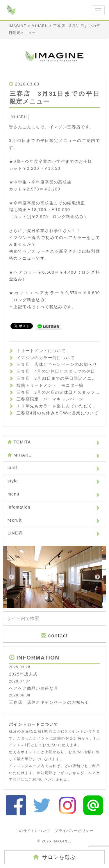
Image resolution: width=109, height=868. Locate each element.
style (54, 481)
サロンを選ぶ (54, 857)
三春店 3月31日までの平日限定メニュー (59, 378)
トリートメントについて (41, 351)
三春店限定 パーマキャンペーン (50, 399)
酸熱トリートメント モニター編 (50, 385)
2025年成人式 (23, 674)
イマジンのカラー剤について (46, 358)
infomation (54, 507)
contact (54, 636)
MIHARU (19, 117)
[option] (54, 577)
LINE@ (54, 533)
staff (54, 468)
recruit (54, 520)
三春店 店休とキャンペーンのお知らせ (57, 364)
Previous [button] (12, 577)
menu (54, 494)
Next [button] (97, 577)
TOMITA (54, 442)
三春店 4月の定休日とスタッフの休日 (56, 371)
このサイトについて (33, 831)
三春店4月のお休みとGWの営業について (58, 413)
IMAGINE (61, 841)
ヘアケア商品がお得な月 (34, 688)
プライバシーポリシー (74, 831)
